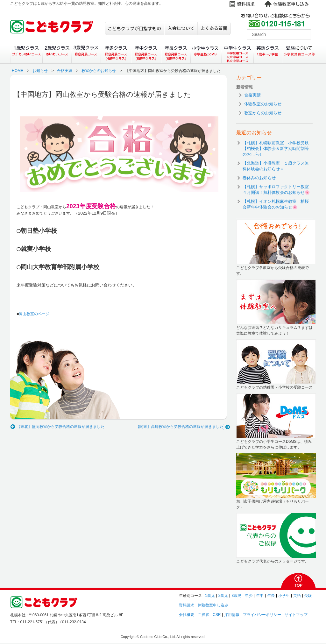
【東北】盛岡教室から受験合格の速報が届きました (60, 427)
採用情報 (232, 615)
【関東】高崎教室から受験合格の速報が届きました (180, 427)
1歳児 (210, 596)
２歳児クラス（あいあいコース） (57, 53)
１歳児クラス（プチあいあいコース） (26, 53)
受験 (308, 596)
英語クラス (268, 53)
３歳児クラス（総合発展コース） (86, 53)
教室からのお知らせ (99, 71)
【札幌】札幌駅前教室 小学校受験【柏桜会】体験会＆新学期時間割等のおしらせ (276, 149)
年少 (249, 596)
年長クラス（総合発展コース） (176, 53)
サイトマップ (296, 615)
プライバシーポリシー (262, 615)
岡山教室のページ (34, 314)
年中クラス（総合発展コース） (146, 53)
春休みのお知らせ (259, 178)
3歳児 (236, 596)
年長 (271, 596)
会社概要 (187, 615)
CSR (217, 615)
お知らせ (40, 71)
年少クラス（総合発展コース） (116, 53)
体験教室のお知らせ (263, 104)
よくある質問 (214, 28)
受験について (299, 53)
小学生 (284, 596)
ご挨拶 (203, 615)
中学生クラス (238, 53)
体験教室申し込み (213, 605)
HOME (18, 71)
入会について (181, 28)
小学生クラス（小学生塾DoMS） (206, 53)
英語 (297, 596)
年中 (260, 596)
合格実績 (65, 71)
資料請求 (187, 605)
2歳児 (223, 596)
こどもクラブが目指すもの (134, 28)
